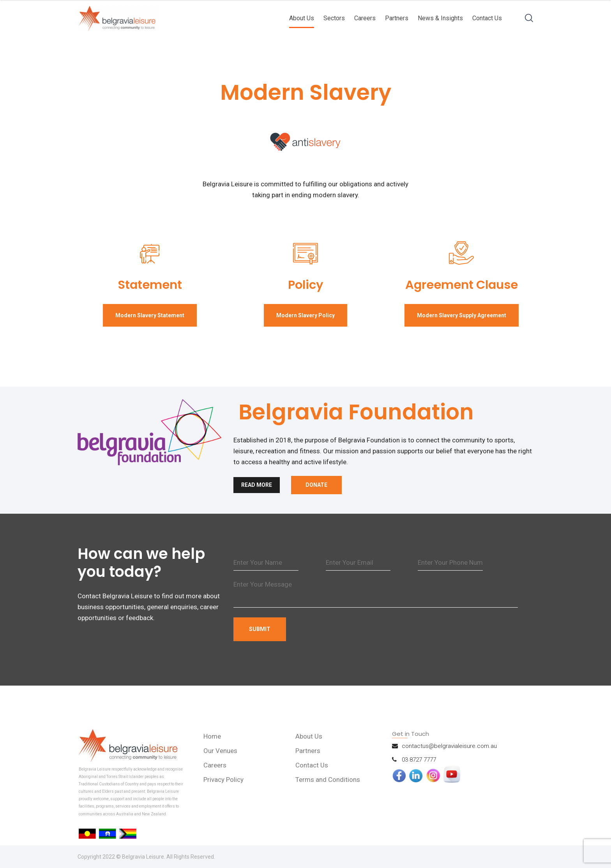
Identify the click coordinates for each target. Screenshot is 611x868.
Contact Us (487, 18)
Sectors (334, 18)
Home (212, 736)
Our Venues (220, 751)
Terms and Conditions (328, 780)
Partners (397, 18)
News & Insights (440, 18)
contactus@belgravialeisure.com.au (449, 746)
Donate (316, 485)
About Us (302, 18)
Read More (257, 485)
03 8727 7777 (419, 760)
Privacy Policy (223, 780)
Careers (365, 18)
